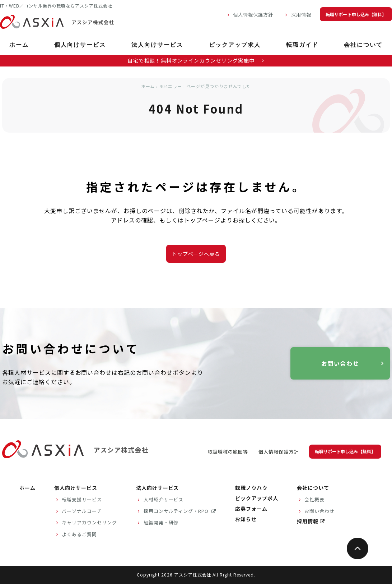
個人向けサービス (80, 45)
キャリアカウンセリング (89, 522)
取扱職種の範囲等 (228, 452)
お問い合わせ (340, 363)
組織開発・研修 (161, 522)
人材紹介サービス (164, 499)
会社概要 (314, 499)
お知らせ (246, 519)
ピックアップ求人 (235, 45)
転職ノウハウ (251, 488)
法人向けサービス (157, 45)
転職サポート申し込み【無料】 (356, 14)
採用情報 (301, 15)
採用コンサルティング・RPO (177, 511)
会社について (363, 45)
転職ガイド (302, 45)
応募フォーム (251, 509)
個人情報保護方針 (253, 15)
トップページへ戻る (196, 254)
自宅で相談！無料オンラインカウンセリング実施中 (196, 60)
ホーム (19, 45)
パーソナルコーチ (82, 511)
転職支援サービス (82, 499)
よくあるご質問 (79, 534)
